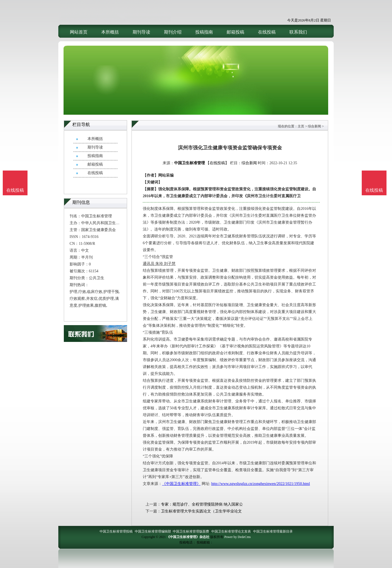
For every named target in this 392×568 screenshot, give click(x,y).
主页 (301, 126)
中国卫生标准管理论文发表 (231, 531)
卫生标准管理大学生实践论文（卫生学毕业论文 (201, 511)
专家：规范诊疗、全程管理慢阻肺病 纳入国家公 (202, 504)
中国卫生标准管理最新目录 (273, 531)
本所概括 (110, 32)
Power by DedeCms (237, 537)
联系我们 (298, 32)
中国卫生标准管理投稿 (116, 531)
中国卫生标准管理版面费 (191, 531)
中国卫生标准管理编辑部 (153, 531)
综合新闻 (314, 126)
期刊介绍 (173, 32)
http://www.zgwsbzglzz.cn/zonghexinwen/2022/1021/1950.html (261, 484)
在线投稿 (267, 32)
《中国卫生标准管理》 (181, 484)
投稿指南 (204, 32)
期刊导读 (141, 32)
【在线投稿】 (217, 163)
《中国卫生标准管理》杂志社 (188, 537)
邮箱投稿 (235, 32)
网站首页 (79, 32)
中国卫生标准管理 (190, 163)
